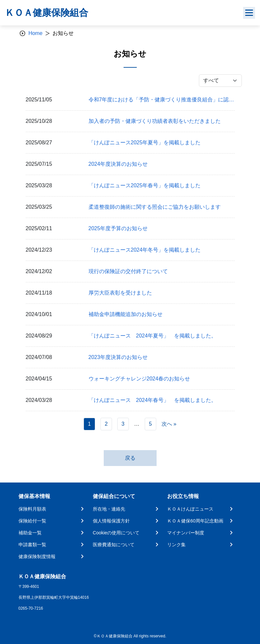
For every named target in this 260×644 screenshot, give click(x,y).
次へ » (169, 424)
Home (36, 33)
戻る (130, 458)
